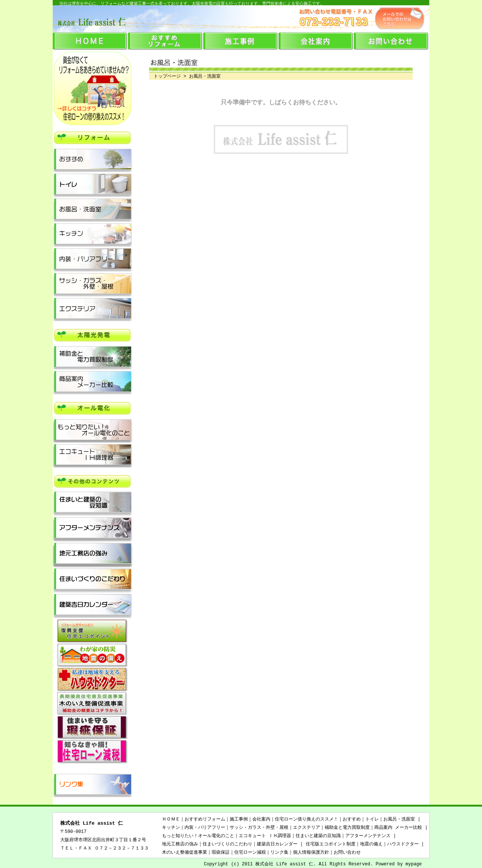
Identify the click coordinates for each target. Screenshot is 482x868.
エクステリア (307, 828)
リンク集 (279, 852)
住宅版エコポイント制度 (331, 844)
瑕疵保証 (221, 852)
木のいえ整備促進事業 (185, 852)
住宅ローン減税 (250, 852)
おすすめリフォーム (205, 819)
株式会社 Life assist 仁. (286, 864)
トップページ (165, 76)
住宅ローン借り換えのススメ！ (307, 819)
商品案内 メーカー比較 (398, 828)
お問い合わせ (347, 852)
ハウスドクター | (406, 844)
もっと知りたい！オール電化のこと (198, 836)
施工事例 (239, 819)
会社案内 (261, 819)
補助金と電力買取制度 (347, 828)
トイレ (372, 819)
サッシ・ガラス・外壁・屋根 (259, 828)
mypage (414, 864)
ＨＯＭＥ (171, 819)
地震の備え (371, 844)
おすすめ (352, 819)
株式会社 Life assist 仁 (92, 824)
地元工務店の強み (180, 844)
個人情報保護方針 (311, 852)
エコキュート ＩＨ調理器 (265, 836)
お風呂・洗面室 (399, 819)
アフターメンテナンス (368, 836)
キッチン (171, 828)
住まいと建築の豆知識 (318, 836)
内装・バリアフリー (205, 828)
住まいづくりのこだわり (227, 844)
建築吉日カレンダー (277, 844)
